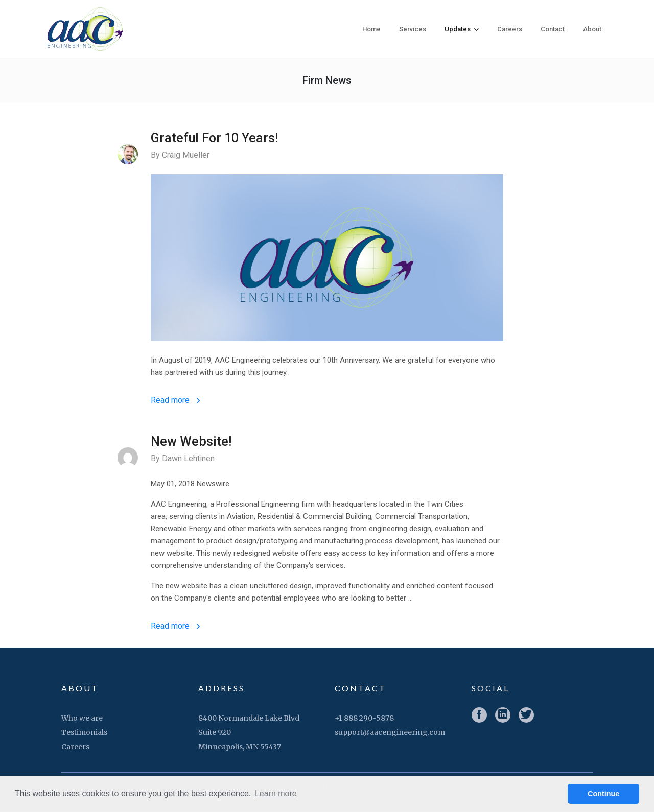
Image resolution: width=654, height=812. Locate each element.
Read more (175, 402)
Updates (462, 29)
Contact (553, 29)
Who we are (82, 719)
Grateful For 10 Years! (214, 138)
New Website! (191, 443)
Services (413, 29)
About (592, 29)
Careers (510, 29)
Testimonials (84, 733)
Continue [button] (603, 794)
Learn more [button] (276, 793)
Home (371, 29)
